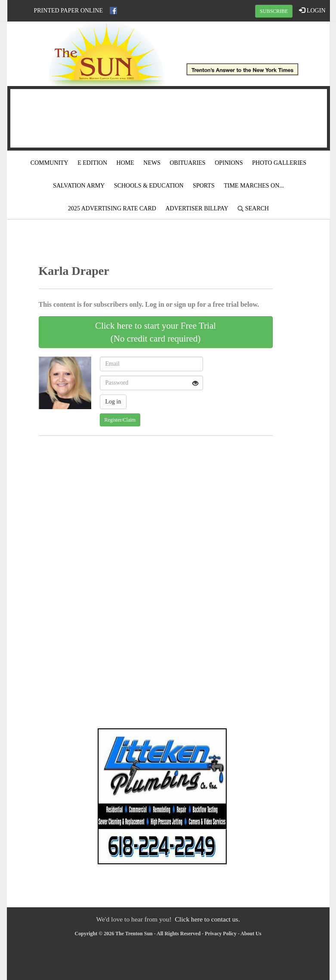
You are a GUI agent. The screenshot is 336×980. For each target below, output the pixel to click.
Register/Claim (120, 420)
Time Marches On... (254, 186)
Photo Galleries (279, 163)
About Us (251, 934)
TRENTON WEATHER (169, 117)
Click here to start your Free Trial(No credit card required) (156, 332)
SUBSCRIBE (274, 11)
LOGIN (312, 10)
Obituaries (187, 163)
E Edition (92, 163)
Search (253, 208)
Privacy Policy (221, 934)
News (152, 163)
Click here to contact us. (207, 919)
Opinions (229, 163)
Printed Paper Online (69, 11)
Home (125, 163)
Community (49, 163)
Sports (204, 186)
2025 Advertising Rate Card (112, 208)
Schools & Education (149, 186)
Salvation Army (79, 186)
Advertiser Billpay (197, 208)
